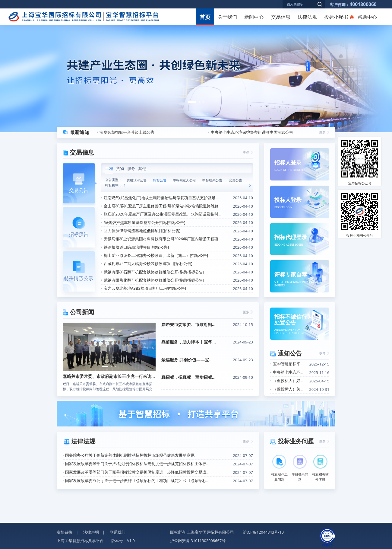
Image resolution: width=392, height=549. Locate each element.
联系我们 (118, 532)
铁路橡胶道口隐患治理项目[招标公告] (136, 247)
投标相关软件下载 (320, 468)
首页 (205, 17)
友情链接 (65, 532)
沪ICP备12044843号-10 (263, 532)
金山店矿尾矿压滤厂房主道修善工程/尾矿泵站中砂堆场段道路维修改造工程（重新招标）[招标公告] (163, 206)
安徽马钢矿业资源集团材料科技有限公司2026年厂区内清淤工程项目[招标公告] (163, 239)
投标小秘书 (336, 17)
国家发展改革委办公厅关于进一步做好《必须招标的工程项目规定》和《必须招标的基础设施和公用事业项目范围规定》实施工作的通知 (139, 480)
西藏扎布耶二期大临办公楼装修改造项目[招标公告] (148, 263)
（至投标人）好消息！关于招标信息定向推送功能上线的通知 (290, 381)
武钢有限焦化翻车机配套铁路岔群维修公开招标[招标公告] (154, 280)
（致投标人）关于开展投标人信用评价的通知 (290, 389)
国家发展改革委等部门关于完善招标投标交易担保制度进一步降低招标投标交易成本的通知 (139, 472)
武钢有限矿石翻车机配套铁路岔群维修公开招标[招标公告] (154, 272)
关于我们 (227, 17)
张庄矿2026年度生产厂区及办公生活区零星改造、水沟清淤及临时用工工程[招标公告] (163, 214)
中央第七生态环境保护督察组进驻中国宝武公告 (252, 132)
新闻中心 (254, 17)
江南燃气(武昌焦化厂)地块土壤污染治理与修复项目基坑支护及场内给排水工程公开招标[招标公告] (163, 198)
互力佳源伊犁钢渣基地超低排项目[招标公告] (142, 231)
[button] (192, 102)
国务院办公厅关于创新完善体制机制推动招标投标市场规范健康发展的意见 (130, 455)
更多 (322, 132)
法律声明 (91, 532)
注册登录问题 (300, 468)
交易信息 (281, 17)
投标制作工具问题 (279, 468)
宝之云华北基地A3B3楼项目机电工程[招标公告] (145, 288)
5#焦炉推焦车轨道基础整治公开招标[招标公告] (145, 222)
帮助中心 (367, 17)
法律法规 (307, 17)
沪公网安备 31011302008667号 (198, 541)
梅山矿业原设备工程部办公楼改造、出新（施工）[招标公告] (156, 255)
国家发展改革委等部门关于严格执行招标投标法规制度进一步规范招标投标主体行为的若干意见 (139, 464)
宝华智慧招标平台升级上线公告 (127, 132)
